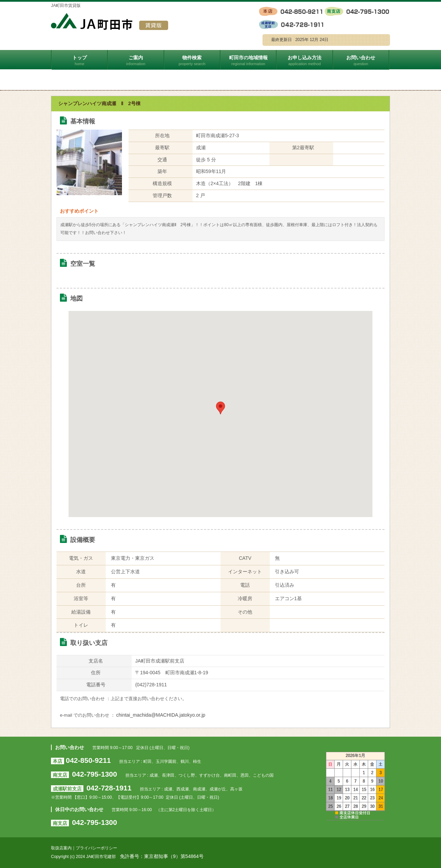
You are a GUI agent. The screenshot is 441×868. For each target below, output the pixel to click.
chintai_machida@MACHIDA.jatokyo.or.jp (161, 715)
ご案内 (136, 60)
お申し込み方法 (305, 60)
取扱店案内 (61, 848)
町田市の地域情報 (249, 60)
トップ (80, 60)
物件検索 (192, 60)
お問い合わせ (361, 60)
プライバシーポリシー (96, 848)
